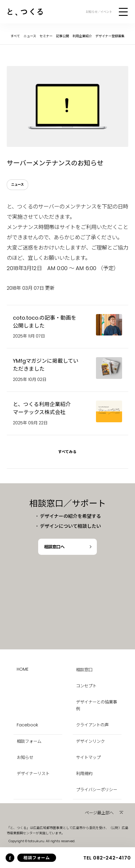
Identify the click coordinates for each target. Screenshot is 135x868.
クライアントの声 (92, 725)
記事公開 (63, 36)
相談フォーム (29, 741)
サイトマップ (88, 757)
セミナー (46, 36)
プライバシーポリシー (97, 790)
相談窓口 (84, 670)
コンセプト (86, 686)
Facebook (27, 725)
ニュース (30, 36)
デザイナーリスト (33, 774)
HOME (23, 669)
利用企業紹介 (82, 36)
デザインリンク (90, 741)
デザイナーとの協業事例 (97, 705)
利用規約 (84, 774)
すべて (15, 36)
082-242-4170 (107, 858)
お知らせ (25, 757)
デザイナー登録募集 (110, 36)
